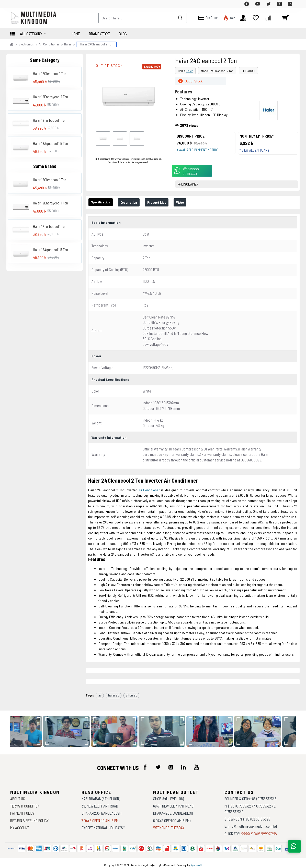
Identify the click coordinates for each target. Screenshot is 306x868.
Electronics (26, 44)
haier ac (114, 692)
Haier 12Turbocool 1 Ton (50, 120)
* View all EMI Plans (257, 153)
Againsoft (196, 862)
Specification (103, 207)
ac (100, 692)
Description (137, 207)
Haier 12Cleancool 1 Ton (50, 74)
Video (197, 207)
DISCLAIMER (190, 189)
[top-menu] (14, 4)
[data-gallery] (29, 728)
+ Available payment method (200, 152)
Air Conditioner (49, 44)
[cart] (286, 18)
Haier (68, 44)
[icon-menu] (145, 764)
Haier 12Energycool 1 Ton (50, 97)
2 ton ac (131, 692)
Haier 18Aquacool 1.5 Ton (50, 143)
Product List (169, 207)
